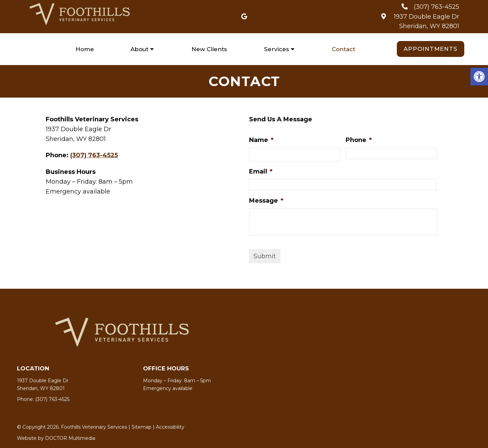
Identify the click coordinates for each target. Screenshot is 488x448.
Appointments (431, 49)
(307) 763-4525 (436, 7)
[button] (479, 77)
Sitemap (141, 427)
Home (85, 49)
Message (266, 201)
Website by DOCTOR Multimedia (56, 438)
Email (261, 171)
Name (261, 140)
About (139, 49)
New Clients (209, 49)
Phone (359, 140)
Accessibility (170, 427)
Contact (343, 49)
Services (277, 49)
